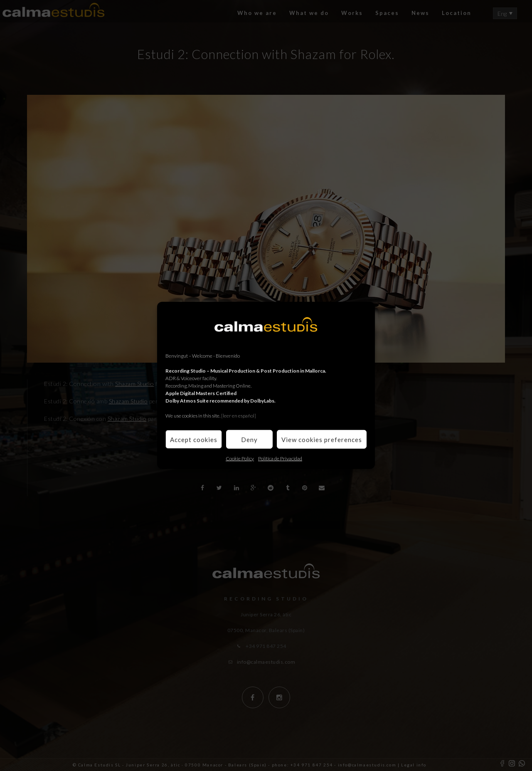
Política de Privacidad (280, 458)
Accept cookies (194, 439)
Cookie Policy (240, 458)
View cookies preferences (322, 439)
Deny (249, 439)
